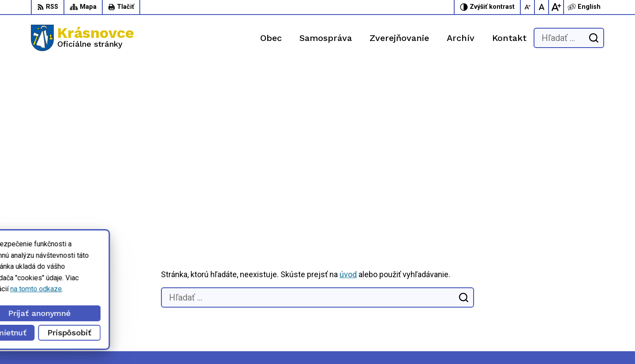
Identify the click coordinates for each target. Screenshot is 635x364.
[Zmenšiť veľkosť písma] (528, 7)
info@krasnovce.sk (443, 309)
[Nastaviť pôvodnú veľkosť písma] (542, 7)
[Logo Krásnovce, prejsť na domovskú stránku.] (82, 38)
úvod (348, 110)
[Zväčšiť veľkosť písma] (556, 7)
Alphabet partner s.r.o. (131, 340)
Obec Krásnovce (248, 340)
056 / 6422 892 (438, 299)
